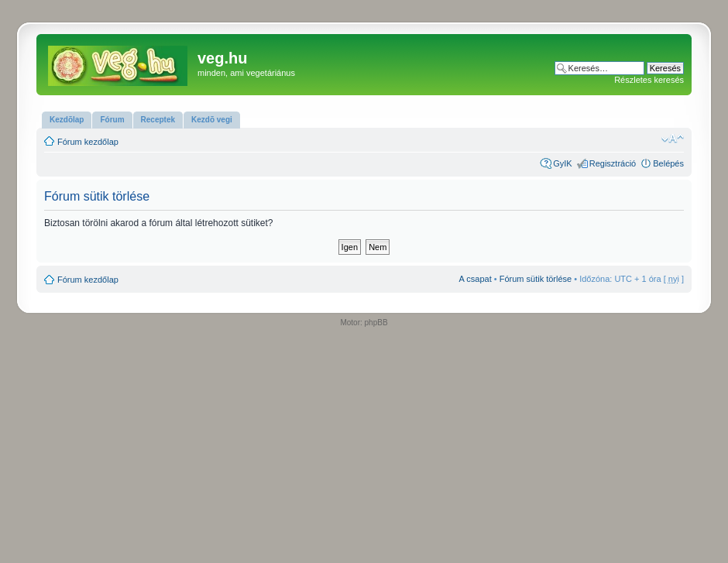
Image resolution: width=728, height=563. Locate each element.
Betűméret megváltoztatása (673, 139)
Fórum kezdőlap (88, 142)
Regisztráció (613, 163)
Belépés (668, 163)
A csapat (476, 279)
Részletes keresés (649, 80)
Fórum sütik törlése (536, 279)
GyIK (562, 163)
